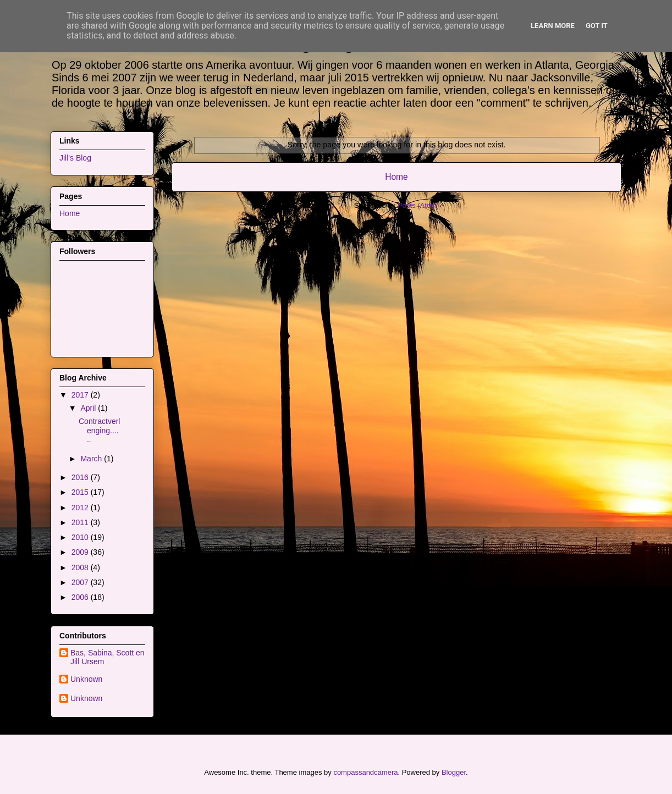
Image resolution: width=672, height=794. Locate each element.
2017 (81, 395)
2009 (81, 552)
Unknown (86, 679)
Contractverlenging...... (99, 431)
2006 (81, 597)
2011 (81, 522)
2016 (81, 477)
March (92, 459)
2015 (81, 492)
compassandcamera (365, 772)
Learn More (553, 26)
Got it (597, 26)
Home (396, 177)
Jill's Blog (75, 158)
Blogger (454, 772)
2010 (81, 537)
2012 (81, 508)
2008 (81, 567)
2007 (81, 582)
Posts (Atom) (418, 205)
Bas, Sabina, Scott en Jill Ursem (108, 657)
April (89, 408)
